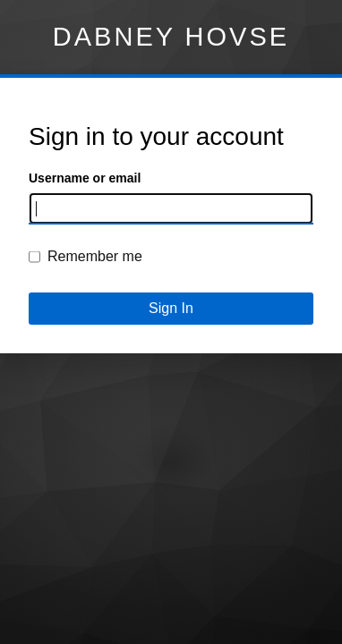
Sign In (171, 308)
